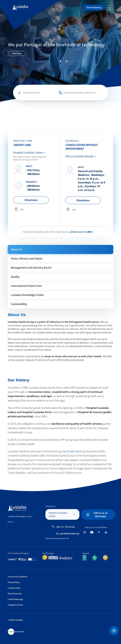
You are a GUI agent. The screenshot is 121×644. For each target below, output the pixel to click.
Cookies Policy (14, 588)
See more (17, 53)
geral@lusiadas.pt (70, 533)
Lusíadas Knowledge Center (27, 295)
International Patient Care (26, 286)
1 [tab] (55, 61)
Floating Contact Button (113, 632)
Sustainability (19, 304)
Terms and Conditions (18, 577)
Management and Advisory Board (31, 268)
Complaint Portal (15, 605)
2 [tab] (61, 61)
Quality (15, 277)
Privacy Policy (14, 582)
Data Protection (15, 594)
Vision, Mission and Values (27, 259)
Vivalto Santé (74, 451)
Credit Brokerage (15, 599)
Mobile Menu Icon (111, 8)
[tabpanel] (60, 48)
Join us (11, 522)
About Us (16, 249)
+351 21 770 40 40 (65, 527)
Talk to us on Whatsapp (101, 515)
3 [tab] (67, 61)
